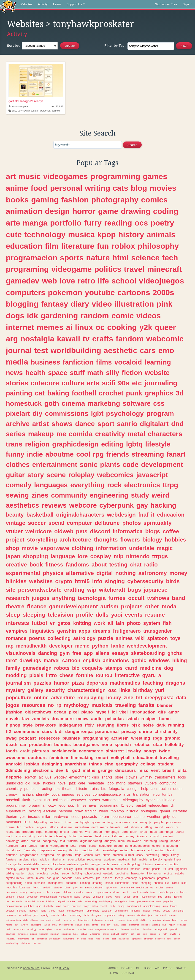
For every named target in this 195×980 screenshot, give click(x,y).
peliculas (115, 719)
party (112, 906)
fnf (139, 698)
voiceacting (65, 897)
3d (180, 393)
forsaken (40, 883)
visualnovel (14, 850)
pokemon (65, 292)
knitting (82, 623)
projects (132, 606)
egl (150, 850)
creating (97, 883)
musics (50, 920)
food (39, 188)
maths (89, 770)
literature (78, 246)
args (127, 794)
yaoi (117, 615)
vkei (123, 712)
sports (72, 258)
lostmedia (17, 901)
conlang (85, 883)
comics (154, 200)
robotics (142, 745)
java (92, 805)
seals (46, 892)
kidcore (117, 836)
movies (163, 188)
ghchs (175, 653)
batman (89, 869)
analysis (110, 841)
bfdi (59, 731)
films (104, 362)
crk (8, 901)
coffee (171, 531)
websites (41, 581)
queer (165, 327)
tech (170, 258)
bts (104, 789)
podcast (27, 738)
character (72, 883)
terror (153, 892)
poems (37, 638)
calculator (107, 911)
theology (11, 869)
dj (172, 805)
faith (165, 934)
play (75, 887)
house (183, 892)
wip (92, 590)
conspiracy (50, 841)
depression (47, 850)
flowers (130, 540)
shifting (144, 920)
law (26, 719)
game (108, 211)
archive (18, 424)
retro (86, 281)
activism (120, 738)
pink (164, 304)
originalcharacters (80, 515)
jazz (72, 783)
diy (37, 413)
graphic (172, 738)
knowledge (110, 850)
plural (83, 846)
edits (84, 939)
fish (167, 623)
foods (12, 751)
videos (149, 316)
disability (48, 906)
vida (80, 901)
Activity (43, 4)
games (155, 176)
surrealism (82, 827)
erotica (168, 874)
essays (120, 653)
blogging (22, 304)
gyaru (149, 675)
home (165, 719)
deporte (14, 777)
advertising (91, 901)
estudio (180, 874)
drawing (136, 211)
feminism (59, 758)
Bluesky (64, 968)
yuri (160, 690)
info (97, 581)
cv (58, 855)
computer (80, 523)
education (24, 246)
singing (115, 581)
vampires (17, 631)
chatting (147, 827)
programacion (32, 258)
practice (135, 869)
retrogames (94, 860)
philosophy (158, 246)
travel (134, 269)
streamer (148, 939)
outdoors (37, 758)
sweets (55, 915)
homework (138, 850)
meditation (142, 887)
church (144, 892)
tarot (11, 660)
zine (128, 698)
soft (171, 869)
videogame (71, 269)
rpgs (157, 738)
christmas (26, 943)
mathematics (125, 683)
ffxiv (89, 725)
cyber (150, 800)
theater (68, 789)
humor (61, 683)
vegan (184, 920)
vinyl (58, 906)
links (125, 690)
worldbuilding (76, 350)
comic (123, 316)
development (162, 464)
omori (102, 758)
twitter (118, 897)
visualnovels (21, 653)
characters (165, 434)
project (15, 540)
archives (88, 878)
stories (17, 383)
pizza (78, 683)
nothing (126, 573)
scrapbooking (14, 883)
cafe (82, 783)
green (96, 822)
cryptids (174, 864)
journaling (161, 383)
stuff (77, 373)
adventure (63, 698)
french (37, 887)
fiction (132, 373)
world (10, 836)
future (41, 901)
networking (152, 855)
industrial (30, 901)
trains (94, 789)
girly (166, 817)
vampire (56, 892)
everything (87, 485)
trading (91, 811)
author (180, 832)
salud (75, 817)
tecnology (32, 929)
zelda (95, 906)
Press (168, 968)
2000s (163, 292)
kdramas (25, 887)
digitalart (154, 424)
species (108, 878)
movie (30, 548)
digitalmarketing (91, 841)
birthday (143, 690)
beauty (15, 515)
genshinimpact (173, 860)
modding (16, 675)
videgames (95, 934)
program (160, 413)
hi (177, 827)
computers (26, 292)
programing (27, 269)
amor (174, 712)
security (56, 690)
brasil (168, 770)
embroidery (93, 911)
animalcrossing (152, 906)
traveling (126, 705)
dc (174, 817)
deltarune (107, 523)
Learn (57, 4)
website (157, 373)
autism (109, 606)
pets (82, 531)
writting (160, 850)
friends (118, 454)
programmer (16, 805)
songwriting (155, 920)
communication (48, 897)
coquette (92, 668)
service (175, 841)
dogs (15, 316)
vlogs (86, 906)
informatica (128, 531)
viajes (52, 911)
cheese (121, 920)
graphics (159, 393)
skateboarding (148, 653)
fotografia (116, 789)
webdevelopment (147, 646)
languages (51, 485)
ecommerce (91, 751)
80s (48, 777)
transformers (165, 777)
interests (18, 623)
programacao (29, 855)
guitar (15, 475)
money (178, 573)
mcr (47, 800)
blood (109, 897)
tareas (47, 925)
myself (102, 712)
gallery (35, 690)
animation (24, 211)
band (179, 598)
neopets (131, 915)
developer (61, 646)
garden (21, 874)
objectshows (38, 712)
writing (98, 188)
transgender (158, 631)
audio (97, 719)
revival (134, 892)
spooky (45, 915)
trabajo (84, 934)
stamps (114, 668)
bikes (68, 887)
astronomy (152, 573)
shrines (158, 883)
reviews (54, 505)
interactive (127, 675)
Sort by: (13, 45)
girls (96, 777)
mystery (15, 690)
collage (148, 764)
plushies (71, 738)
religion (37, 444)
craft (25, 751)
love (67, 281)
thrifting (74, 850)
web (49, 281)
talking (10, 874)
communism (26, 731)
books (17, 200)
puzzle (106, 638)
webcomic (165, 339)
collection (61, 800)
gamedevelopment (73, 606)
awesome (16, 758)
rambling (135, 911)
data (181, 698)
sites (34, 860)
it (153, 515)
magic (165, 548)
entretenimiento (13, 920)
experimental (23, 573)
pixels (36, 675)
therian (12, 817)
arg (12, 339)
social (56, 523)
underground (161, 929)
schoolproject (93, 874)
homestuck (24, 403)
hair (134, 860)
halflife (9, 925)
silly (14, 111)
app (88, 653)
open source (31, 968)
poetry (162, 223)
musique (146, 925)
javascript (152, 475)
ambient (23, 860)
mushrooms (23, 939)
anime (17, 188)
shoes (135, 827)
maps (104, 827)
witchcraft (112, 590)
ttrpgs (160, 556)
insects (34, 817)
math (95, 373)
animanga (166, 832)
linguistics (42, 631)
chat (136, 565)
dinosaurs (125, 770)
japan (13, 556)
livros (143, 832)
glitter (49, 929)
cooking (122, 327)
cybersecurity (145, 581)
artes (25, 841)
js (151, 822)
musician (55, 934)
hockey (129, 836)
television (61, 615)
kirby (32, 836)
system (152, 623)
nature (98, 258)
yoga (56, 794)
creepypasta (159, 698)
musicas (135, 929)
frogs (78, 855)
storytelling (42, 540)
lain (120, 623)
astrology (84, 638)
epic (130, 805)
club (164, 925)
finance (37, 606)
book (36, 565)
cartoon (71, 660)
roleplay (81, 475)
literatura (180, 811)
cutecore (45, 383)
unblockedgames (168, 892)
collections (124, 929)
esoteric (108, 874)
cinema (73, 403)
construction (161, 789)
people (159, 822)
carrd (131, 668)
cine (109, 764)
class (135, 883)
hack (8, 929)
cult (16, 925)
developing (36, 925)
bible (121, 841)
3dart (58, 869)
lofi (33, 939)
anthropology (132, 864)
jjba (98, 878)
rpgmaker (181, 869)
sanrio (127, 424)
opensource (121, 817)
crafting (74, 590)
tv (86, 339)
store (119, 777)
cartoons (134, 292)
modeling (51, 832)
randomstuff (160, 915)
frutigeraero (127, 631)
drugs (165, 855)
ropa (39, 832)
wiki (140, 638)
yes (23, 817)
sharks (107, 777)
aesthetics (23, 505)
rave (169, 939)
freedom (28, 832)
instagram (35, 892)
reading (118, 223)
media (17, 362)
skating (35, 811)
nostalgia (37, 339)
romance (16, 638)
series (16, 434)
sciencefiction (76, 860)
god (76, 770)
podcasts (90, 817)
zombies (82, 929)
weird (161, 495)
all (111, 623)
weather (154, 817)
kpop (107, 234)
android (14, 764)
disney (24, 892)
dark (161, 725)
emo (166, 350)
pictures (41, 751)
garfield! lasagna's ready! (26, 101)
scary (140, 855)
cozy (52, 805)
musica (81, 234)
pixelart (18, 413)
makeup (41, 434)
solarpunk (66, 934)
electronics (142, 485)
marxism (34, 911)
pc (26, 789)
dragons (175, 683)
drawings (30, 660)
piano (87, 712)
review (40, 878)
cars (148, 350)
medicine (151, 668)
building (77, 874)
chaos (127, 897)
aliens (102, 653)
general (67, 855)
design (57, 211)
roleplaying (91, 698)
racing (164, 841)
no (51, 705)
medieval (124, 860)
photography (115, 200)
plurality (43, 794)
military (27, 915)
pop (71, 805)
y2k (146, 327)
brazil (171, 850)
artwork (155, 836)
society (68, 869)
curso (93, 846)
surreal (130, 855)
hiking (180, 660)
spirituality (158, 523)
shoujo (79, 925)
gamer (165, 811)
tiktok (27, 822)
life (103, 281)
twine (164, 751)
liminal (109, 883)
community (69, 495)
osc (112, 690)
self (132, 934)
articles (160, 887)
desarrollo (160, 939)
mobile (144, 860)
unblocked (14, 783)
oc (100, 327)
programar (37, 805)
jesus (35, 789)
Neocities (13, 968)
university (156, 860)
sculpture (105, 846)
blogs (153, 531)
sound (159, 827)
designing (52, 764)
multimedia (166, 800)
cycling (55, 874)
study (140, 495)
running (176, 725)
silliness (34, 920)
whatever (79, 800)
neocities (11, 887)
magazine (47, 869)
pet (34, 943)
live (167, 883)
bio (76, 668)
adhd (43, 911)
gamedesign (37, 668)
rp (59, 705)
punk (134, 393)
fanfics (174, 906)
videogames (66, 176)
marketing (104, 403)
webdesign (121, 515)
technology (45, 234)
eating (124, 850)
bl (68, 770)
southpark (149, 811)
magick (146, 911)
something (76, 915)
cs (81, 887)
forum (104, 817)
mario (121, 783)
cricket (65, 832)
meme (82, 646)
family (13, 668)
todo (90, 929)
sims (165, 906)
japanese (156, 590)
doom (178, 789)
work (99, 623)
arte (13, 223)
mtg (160, 897)
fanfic (118, 646)
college (133, 789)
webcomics (115, 475)
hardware (60, 817)
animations (116, 660)
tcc (19, 827)
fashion (75, 200)
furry (93, 223)
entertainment (55, 464)
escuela (50, 811)
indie (35, 454)
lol (114, 712)
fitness (54, 565)
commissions (67, 413)
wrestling (141, 738)
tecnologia (92, 598)
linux (84, 327)
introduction (143, 712)
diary (80, 304)
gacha (17, 864)
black (87, 925)
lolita (181, 770)
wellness (73, 864)
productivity (55, 939)
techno (139, 817)
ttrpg (171, 485)
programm (109, 915)
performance (127, 887)
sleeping (34, 615)
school (124, 281)
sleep (13, 615)
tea (57, 789)
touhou (104, 675)
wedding (88, 850)
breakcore (46, 725)
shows (62, 424)
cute (14, 234)
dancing (47, 653)
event (37, 800)
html (121, 258)
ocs (141, 223)
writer (146, 869)
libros (123, 725)
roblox (123, 246)
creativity (110, 434)
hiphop (13, 725)
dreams (102, 631)
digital (105, 573)
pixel (74, 712)
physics (53, 573)
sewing (18, 495)
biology (152, 540)
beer (114, 939)
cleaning (60, 836)
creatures (11, 915)
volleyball (121, 758)
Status (181, 968)
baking (58, 393)
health (35, 373)
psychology (125, 413)
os (152, 887)
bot (49, 878)
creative (16, 565)
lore (83, 556)
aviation (44, 860)
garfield (56, 111)
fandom (130, 339)
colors (156, 846)
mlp (118, 556)
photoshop (147, 929)
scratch (30, 777)
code (131, 464)
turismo (73, 841)
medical (29, 827)
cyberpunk (116, 505)
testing (119, 565)
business (45, 362)
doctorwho (42, 939)
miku (46, 817)
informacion (154, 874)
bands (33, 846)
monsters (14, 822)
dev (59, 770)
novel (62, 783)
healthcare (102, 836)
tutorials (148, 864)
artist (41, 424)
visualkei (141, 915)
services (83, 794)
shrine (145, 731)
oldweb (64, 531)
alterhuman (58, 860)
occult (136, 598)
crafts (103, 339)
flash (26, 800)
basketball (40, 515)
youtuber (29, 906)
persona (65, 811)
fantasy (54, 304)
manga (35, 223)
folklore (50, 901)
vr (52, 623)
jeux (103, 925)
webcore (83, 505)
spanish (123, 745)
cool (83, 454)
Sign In (187, 4)
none (107, 745)
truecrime (71, 822)
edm (125, 832)
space (58, 373)
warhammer (70, 929)
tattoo (30, 878)
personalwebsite (40, 590)
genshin (67, 631)
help (145, 789)
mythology (76, 705)
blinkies (16, 581)
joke (36, 915)
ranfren (125, 934)
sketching (150, 841)
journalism (18, 683)
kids (184, 883)
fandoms (77, 565)
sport (106, 424)
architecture (75, 540)
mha (54, 925)
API (157, 968)
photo (134, 623)
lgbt (97, 413)
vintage (16, 523)
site (11, 590)
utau (158, 745)
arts (93, 383)
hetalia (157, 911)
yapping (24, 869)
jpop (110, 783)
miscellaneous (66, 925)
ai (69, 327)
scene (56, 475)
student (166, 764)
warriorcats (111, 800)
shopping (35, 556)
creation (118, 855)
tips (138, 934)
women (88, 855)
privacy (129, 731)
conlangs (182, 925)
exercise (76, 906)
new (159, 901)
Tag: (115, 45)
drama (10, 827)
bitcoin (82, 789)
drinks (106, 934)
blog (139, 188)
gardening (59, 316)
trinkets (115, 827)
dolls (102, 615)
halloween (134, 841)
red (40, 943)
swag (11, 738)
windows (159, 660)
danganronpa (79, 731)
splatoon (157, 638)
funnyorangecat (19, 106)
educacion (171, 515)
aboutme (60, 454)
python (100, 646)
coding (166, 211)
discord (100, 531)
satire (66, 906)
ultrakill (20, 897)
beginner (44, 934)
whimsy (146, 777)
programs (163, 878)
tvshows (158, 598)
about (99, 565)
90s (124, 383)
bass (65, 920)
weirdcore (39, 531)
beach (175, 920)
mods (46, 864)
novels (13, 719)
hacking (163, 505)
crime (168, 897)
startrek (58, 887)
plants (110, 464)
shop (13, 548)
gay (142, 505)
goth (52, 403)
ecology (108, 822)
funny (15, 454)
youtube (100, 292)
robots (62, 668)
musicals (102, 705)
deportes (97, 683)
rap (10, 646)
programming (115, 176)
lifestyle (158, 444)
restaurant (13, 832)
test (41, 350)
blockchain (58, 864)
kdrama (142, 836)
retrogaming (108, 805)
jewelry (134, 751)
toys (176, 638)
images (68, 794)
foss (8, 864)
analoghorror (56, 883)
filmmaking (82, 758)
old (28, 783)
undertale (142, 548)
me (61, 434)
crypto (64, 581)
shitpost (67, 892)
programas (174, 822)
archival (115, 934)
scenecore (49, 738)
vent (155, 770)
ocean (60, 712)
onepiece (43, 874)
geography (127, 764)
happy (172, 925)
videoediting (158, 805)
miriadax (79, 892)
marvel (52, 660)
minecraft (165, 269)
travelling (169, 758)
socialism (56, 822)
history (131, 234)
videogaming (59, 846)
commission (121, 911)
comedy (19, 485)
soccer (37, 523)
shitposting (170, 846)
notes (28, 883)
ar (78, 939)
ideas (153, 832)
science (145, 258)
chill (23, 846)
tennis (44, 846)
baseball (13, 800)
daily (26, 920)
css (159, 403)
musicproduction (94, 887)
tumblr (167, 794)
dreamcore (63, 719)
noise (148, 725)
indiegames (70, 725)
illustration (134, 304)
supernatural (16, 811)
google (87, 897)
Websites (26, 4)
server (66, 874)
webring (156, 925)
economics (123, 822)
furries (117, 598)
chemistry (14, 789)
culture (73, 383)
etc (137, 383)
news (14, 373)
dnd (177, 424)
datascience (83, 920)
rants (106, 864)
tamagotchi (133, 920)
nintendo (138, 556)
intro (51, 675)
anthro (95, 925)
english (92, 660)
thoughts (106, 540)
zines (40, 495)
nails (78, 878)
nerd (94, 827)
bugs (135, 590)
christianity (166, 731)
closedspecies (140, 846)
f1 (122, 805)
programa (47, 855)
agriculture (136, 939)
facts (86, 915)
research (18, 598)
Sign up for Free (166, 4)
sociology (12, 841)
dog (169, 668)
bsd (125, 827)
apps (84, 631)
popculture (19, 698)
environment (79, 777)
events (134, 615)
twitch (133, 719)
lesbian (32, 764)
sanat (125, 892)
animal (170, 887)
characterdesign (87, 690)
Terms (113, 973)
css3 (135, 897)
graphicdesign (75, 444)
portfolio (66, 223)
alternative (80, 573)
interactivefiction (75, 911)
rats (98, 855)
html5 (82, 581)
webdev (60, 777)
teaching (153, 683)
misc (143, 770)
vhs (88, 832)
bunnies (62, 745)
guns (56, 878)
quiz (39, 906)
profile (84, 615)
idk (32, 316)
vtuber (14, 531)
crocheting (122, 874)
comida (81, 434)
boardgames (86, 745)
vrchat (104, 906)
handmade (12, 892)
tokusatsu (11, 939)
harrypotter (138, 874)
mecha (106, 939)
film (52, 246)
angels (41, 827)
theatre (15, 606)
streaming (148, 454)
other (152, 606)
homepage (112, 832)
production (40, 745)
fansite (146, 705)
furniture (11, 860)
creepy (12, 794)
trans (14, 444)
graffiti (84, 864)
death (12, 745)
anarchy (117, 864)
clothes (18, 464)
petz (73, 846)
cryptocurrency (15, 878)
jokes (41, 929)
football (84, 393)
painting (19, 393)
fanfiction (78, 362)
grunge (105, 770)
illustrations (122, 883)
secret (177, 939)
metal (136, 434)
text (62, 841)
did (98, 850)
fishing (73, 836)
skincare (66, 827)
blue (37, 783)
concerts (67, 878)
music (30, 176)
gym (65, 653)
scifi (109, 383)
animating (178, 911)
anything (64, 598)
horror (84, 211)
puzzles (42, 683)
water (35, 869)
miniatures (23, 934)
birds (173, 581)
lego (62, 805)
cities (91, 939)
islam (64, 915)
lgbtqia (85, 822)
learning (158, 362)
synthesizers (104, 892)
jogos (13, 705)
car (23, 745)
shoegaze (32, 897)
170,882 (57, 106)
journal (19, 350)
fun (103, 246)
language (63, 556)
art (11, 176)
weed (104, 811)
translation (142, 794)
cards (176, 883)
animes (124, 638)
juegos (41, 598)
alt (41, 777)
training (177, 897)
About (113, 968)
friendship (31, 850)
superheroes (147, 878)
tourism (168, 836)
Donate (127, 968)
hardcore (12, 846)
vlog (156, 794)
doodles (10, 911)
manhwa (26, 794)
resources (33, 705)
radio (151, 565)
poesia (167, 911)
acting (47, 789)
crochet (111, 393)
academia (121, 846)
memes (50, 327)
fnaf (143, 515)
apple (77, 897)
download (11, 934)
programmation (145, 901)
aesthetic (120, 350)
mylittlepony (106, 901)
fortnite (84, 675)
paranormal (107, 731)
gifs (162, 712)
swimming (140, 822)
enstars (21, 836)
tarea (116, 925)
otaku (31, 874)
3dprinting (40, 822)
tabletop (117, 811)
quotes (100, 869)
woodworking (12, 943)
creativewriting (14, 906)
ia (20, 915)
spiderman (111, 887)
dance (85, 424)
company (131, 878)
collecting (59, 638)
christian (12, 855)
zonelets (40, 719)
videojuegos (161, 281)
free (77, 653)
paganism (169, 901)
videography (133, 800)
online (41, 698)
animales (86, 836)
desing (166, 920)
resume (155, 615)
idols (132, 901)
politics (108, 269)
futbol (39, 623)
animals (161, 234)
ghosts (156, 869)
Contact (128, 973)
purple (106, 855)
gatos (64, 623)
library (175, 855)
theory (119, 878)
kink (109, 925)
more (73, 920)
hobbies (175, 540)
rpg (98, 454)
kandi (169, 827)
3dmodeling (18, 770)
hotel (76, 934)
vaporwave (55, 548)
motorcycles (19, 929)
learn (134, 832)
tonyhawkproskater (28, 111)
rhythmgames (148, 897)
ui (159, 934)
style (28, 725)
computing (168, 783)
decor (116, 892)
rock (115, 485)
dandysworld (134, 906)
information (111, 548)
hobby (114, 698)
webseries (122, 869)
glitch (79, 869)
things (96, 764)
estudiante (45, 836)
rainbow (24, 925)
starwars (135, 783)
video (102, 304)
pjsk (136, 725)
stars (47, 731)
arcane (34, 934)
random (95, 316)
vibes (124, 925)
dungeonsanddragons (106, 929)
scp (42, 920)
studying (105, 725)
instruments (69, 939)
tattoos (53, 827)
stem (145, 934)
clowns (131, 777)
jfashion (14, 712)
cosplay (101, 556)
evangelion (121, 901)
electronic (43, 770)
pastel (141, 805)
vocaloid (128, 362)
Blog (148, 968)
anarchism (76, 764)
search (97, 832)
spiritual (173, 929)
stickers (49, 783)
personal (45, 111)
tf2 (9, 731)
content (10, 897)
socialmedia (64, 751)
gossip (153, 934)
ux (164, 869)
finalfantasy (97, 920)
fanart (176, 454)
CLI (138, 968)
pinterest (115, 751)
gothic (139, 660)
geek (58, 920)
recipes (149, 719)
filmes (82, 805)
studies (58, 929)
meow (82, 719)
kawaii (69, 339)
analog (62, 850)
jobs (150, 915)
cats (121, 188)
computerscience (107, 794)
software (137, 403)
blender (165, 705)
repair (61, 911)
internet (20, 327)
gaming (45, 200)
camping (146, 883)
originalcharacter (66, 901)
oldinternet (134, 925)
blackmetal (124, 939)
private (173, 934)
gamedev (23, 281)
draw (79, 811)
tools (182, 777)
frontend (22, 911)
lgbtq (134, 444)
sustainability (32, 864)
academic (110, 860)
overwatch (110, 920)
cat (40, 393)
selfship (47, 887)
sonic (89, 464)
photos (131, 523)
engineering (109, 495)
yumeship (98, 897)
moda (169, 606)
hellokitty (174, 745)
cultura (35, 841)
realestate (96, 783)
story (36, 475)
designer (96, 915)
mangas (96, 864)
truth (110, 869)
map (98, 939)
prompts (173, 915)
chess (66, 675)
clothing (82, 548)
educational (145, 758)
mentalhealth (31, 646)
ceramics (161, 864)
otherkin (77, 832)
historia (132, 811)
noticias (90, 892)
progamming (95, 738)
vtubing (121, 915)
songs (150, 751)
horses (94, 800)
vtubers (151, 783)
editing (112, 444)
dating (121, 906)
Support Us (76, 4)
